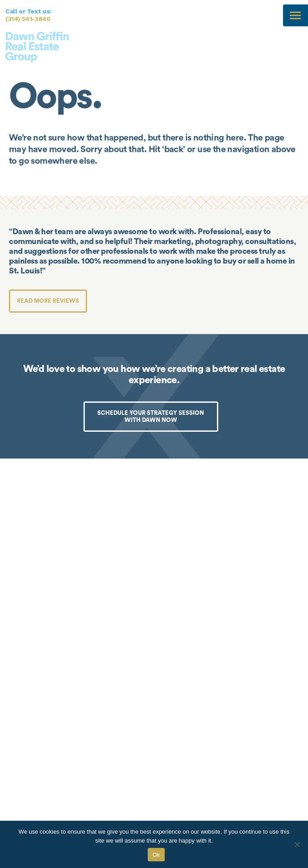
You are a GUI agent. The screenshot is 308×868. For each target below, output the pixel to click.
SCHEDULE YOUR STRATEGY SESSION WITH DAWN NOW (151, 416)
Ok (156, 855)
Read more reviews (48, 301)
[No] (297, 844)
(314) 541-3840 (28, 19)
